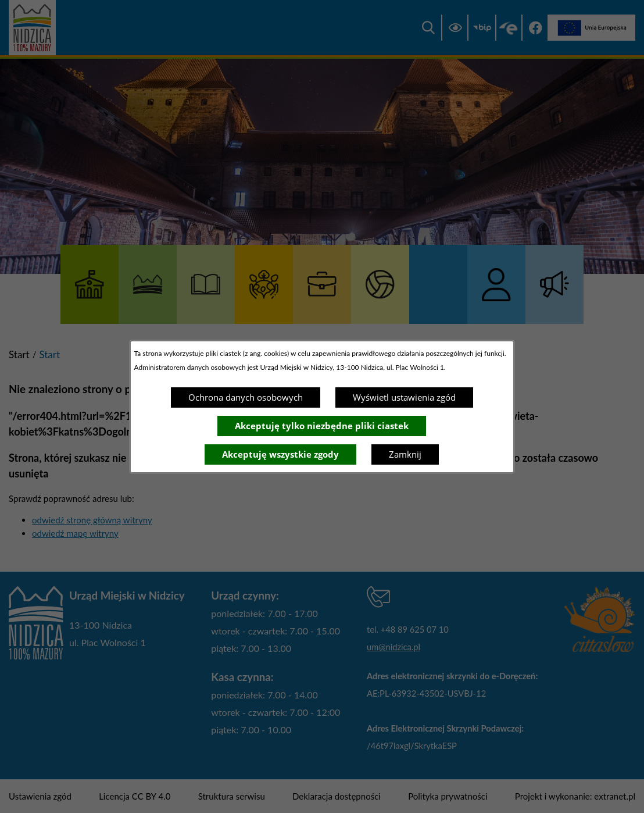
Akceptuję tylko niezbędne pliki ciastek (322, 426)
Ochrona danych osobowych (246, 397)
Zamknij (405, 454)
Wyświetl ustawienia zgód (404, 397)
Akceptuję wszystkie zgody (280, 454)
